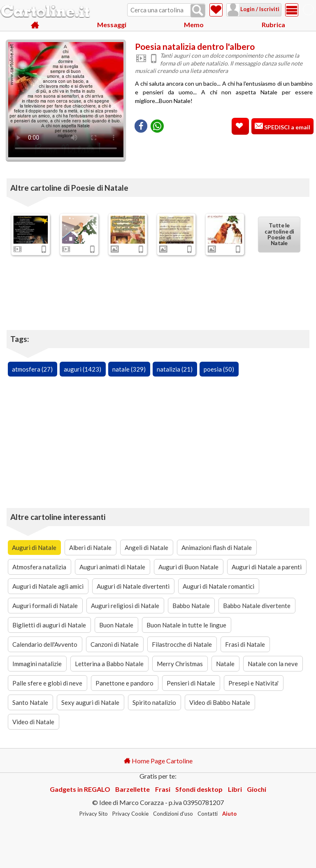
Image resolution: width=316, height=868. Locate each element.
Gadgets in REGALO (80, 789)
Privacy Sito (94, 814)
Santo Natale (30, 702)
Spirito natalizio (154, 702)
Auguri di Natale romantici (218, 586)
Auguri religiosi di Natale (125, 606)
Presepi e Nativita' (253, 683)
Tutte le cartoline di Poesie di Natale (279, 234)
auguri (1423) (82, 369)
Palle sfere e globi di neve (47, 683)
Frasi (163, 789)
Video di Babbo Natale (220, 702)
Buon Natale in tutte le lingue (186, 625)
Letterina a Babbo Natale (109, 664)
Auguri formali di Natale (45, 606)
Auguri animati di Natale (112, 567)
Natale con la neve (273, 664)
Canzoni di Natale (115, 644)
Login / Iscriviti (259, 9)
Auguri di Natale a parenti (267, 567)
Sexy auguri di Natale (90, 702)
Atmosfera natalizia (39, 567)
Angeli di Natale (146, 547)
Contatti (208, 814)
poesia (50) (219, 369)
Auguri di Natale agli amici (48, 586)
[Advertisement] (224, 152)
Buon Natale (116, 625)
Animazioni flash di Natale (217, 547)
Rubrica (273, 25)
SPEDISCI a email (287, 127)
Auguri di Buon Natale (188, 567)
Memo (194, 25)
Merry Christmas (180, 664)
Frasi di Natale (245, 644)
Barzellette (132, 789)
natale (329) (129, 369)
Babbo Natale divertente (257, 606)
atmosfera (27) (32, 369)
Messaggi (112, 25)
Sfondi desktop (199, 789)
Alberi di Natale (90, 547)
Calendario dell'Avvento (45, 644)
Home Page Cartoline (158, 761)
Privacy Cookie (130, 814)
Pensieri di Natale (191, 683)
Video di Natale (33, 722)
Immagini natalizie (37, 664)
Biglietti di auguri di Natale (49, 625)
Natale (225, 664)
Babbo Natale (191, 606)
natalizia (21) (175, 369)
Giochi (257, 789)
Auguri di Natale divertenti (133, 586)
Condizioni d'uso (173, 814)
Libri (235, 789)
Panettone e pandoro (124, 683)
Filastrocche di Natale (182, 644)
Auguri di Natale (34, 547)
